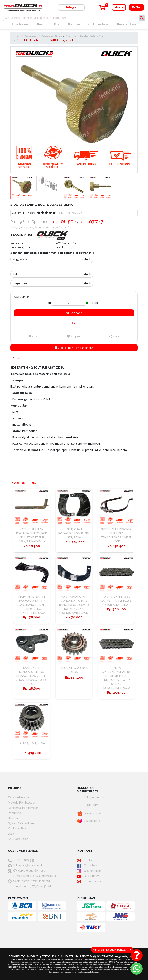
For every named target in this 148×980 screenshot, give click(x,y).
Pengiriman (15, 813)
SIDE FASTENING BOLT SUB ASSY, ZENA (45, 40)
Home (17, 36)
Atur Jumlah (22, 297)
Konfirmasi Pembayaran (23, 808)
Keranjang (74, 313)
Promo (42, 24)
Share (114, 336)
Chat (33, 336)
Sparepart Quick (52, 36)
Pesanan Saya (127, 24)
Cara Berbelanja (18, 797)
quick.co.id (87, 860)
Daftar (137, 7)
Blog (57, 24)
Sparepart (31, 36)
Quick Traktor (89, 865)
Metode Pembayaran (22, 803)
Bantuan (74, 24)
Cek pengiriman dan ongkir (74, 348)
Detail (17, 359)
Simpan (73, 336)
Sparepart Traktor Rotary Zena (86, 36)
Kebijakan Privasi (19, 829)
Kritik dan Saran (99, 24)
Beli (74, 323)
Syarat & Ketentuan (21, 823)
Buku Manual (21, 24)
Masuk (119, 7)
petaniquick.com (91, 881)
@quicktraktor (89, 871)
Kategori (71, 7)
